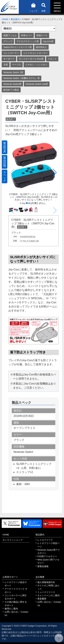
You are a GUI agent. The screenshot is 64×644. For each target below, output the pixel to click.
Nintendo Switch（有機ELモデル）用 (22, 78)
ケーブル (17, 65)
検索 (44, 7)
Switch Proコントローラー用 (17, 47)
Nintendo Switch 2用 (13, 72)
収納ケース (42, 35)
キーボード (9, 59)
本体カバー (27, 35)
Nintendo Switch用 (12, 84)
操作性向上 (41, 47)
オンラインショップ (13, 540)
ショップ (33, 7)
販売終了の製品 (11, 90)
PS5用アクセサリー (47, 556)
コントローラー (11, 53)
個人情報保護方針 (46, 582)
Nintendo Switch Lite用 (37, 84)
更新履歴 (42, 599)
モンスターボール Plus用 (31, 59)
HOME (5, 19)
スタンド (52, 59)
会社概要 (40, 577)
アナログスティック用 (28, 41)
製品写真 (5, 147)
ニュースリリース (46, 592)
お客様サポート (10, 577)
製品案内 (15, 19)
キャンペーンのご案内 (48, 595)
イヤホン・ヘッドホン (36, 65)
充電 (6, 65)
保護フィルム (10, 35)
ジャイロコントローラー (35, 53)
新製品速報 (43, 566)
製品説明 (5, 162)
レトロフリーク (45, 540)
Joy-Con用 (48, 41)
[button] (55, 173)
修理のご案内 (11, 609)
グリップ (8, 41)
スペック (5, 176)
